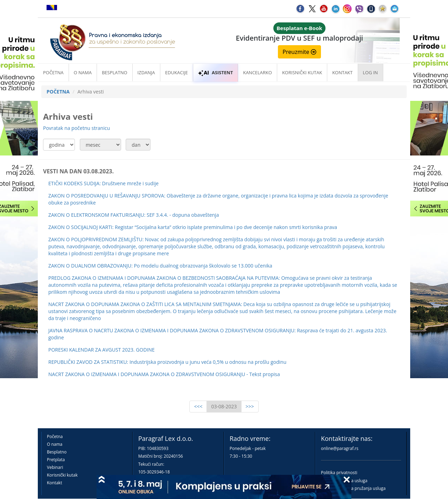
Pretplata (56, 460)
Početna (53, 72)
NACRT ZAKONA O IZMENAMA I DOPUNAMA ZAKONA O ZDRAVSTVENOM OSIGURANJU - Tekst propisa (164, 374)
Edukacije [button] (177, 72)
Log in (370, 72)
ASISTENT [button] (216, 72)
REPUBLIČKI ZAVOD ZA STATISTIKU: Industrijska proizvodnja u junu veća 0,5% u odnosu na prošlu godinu (167, 362)
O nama (83, 72)
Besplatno (115, 72)
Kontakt (54, 483)
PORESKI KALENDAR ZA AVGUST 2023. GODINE (101, 350)
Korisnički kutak (62, 475)
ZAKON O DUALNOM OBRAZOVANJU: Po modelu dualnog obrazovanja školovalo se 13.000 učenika (160, 266)
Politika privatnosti (339, 473)
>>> (250, 406)
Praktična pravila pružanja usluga (353, 488)
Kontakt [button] (342, 72)
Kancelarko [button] (257, 72)
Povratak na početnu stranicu (76, 128)
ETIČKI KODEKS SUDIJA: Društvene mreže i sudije (103, 183)
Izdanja (146, 72)
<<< (198, 406)
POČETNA (58, 92)
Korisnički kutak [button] (302, 72)
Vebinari (55, 467)
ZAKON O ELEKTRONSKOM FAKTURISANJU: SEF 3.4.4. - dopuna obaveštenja (134, 215)
